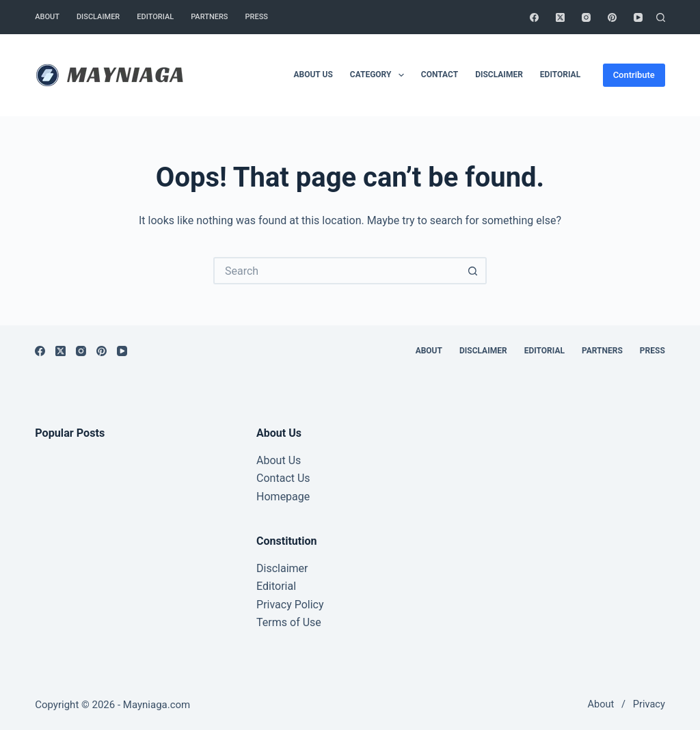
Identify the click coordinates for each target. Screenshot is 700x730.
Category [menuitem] (380, 75)
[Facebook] (534, 17)
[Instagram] (586, 17)
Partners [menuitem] (209, 17)
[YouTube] (638, 17)
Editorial (276, 586)
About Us (279, 460)
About (601, 704)
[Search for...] (336, 271)
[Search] (661, 17)
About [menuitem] (47, 17)
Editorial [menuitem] (155, 17)
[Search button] (473, 271)
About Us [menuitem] (313, 75)
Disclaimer (282, 568)
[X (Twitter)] (560, 17)
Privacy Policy (290, 605)
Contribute (634, 75)
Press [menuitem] (257, 17)
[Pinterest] (612, 17)
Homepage (283, 497)
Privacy (649, 704)
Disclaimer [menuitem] (98, 17)
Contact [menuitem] (440, 75)
